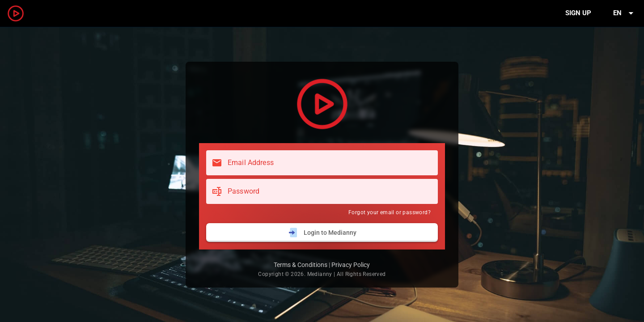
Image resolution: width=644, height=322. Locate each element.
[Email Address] (330, 163)
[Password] (330, 191)
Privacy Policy (351, 265)
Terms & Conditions (301, 265)
